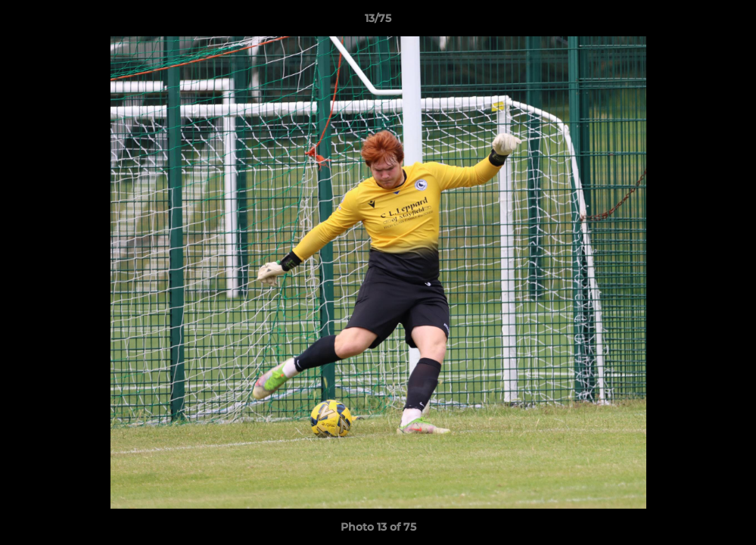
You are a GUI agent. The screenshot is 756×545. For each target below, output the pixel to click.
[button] (729, 22)
